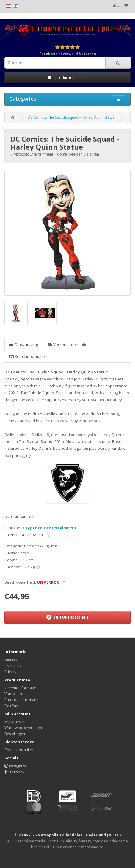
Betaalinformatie (27, 356)
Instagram (15, 766)
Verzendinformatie (68, 344)
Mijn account (15, 722)
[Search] (118, 63)
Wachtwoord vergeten (23, 728)
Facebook (14, 772)
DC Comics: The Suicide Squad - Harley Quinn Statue (71, 117)
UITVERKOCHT (68, 617)
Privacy (10, 672)
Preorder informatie (21, 700)
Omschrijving (24, 344)
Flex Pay (11, 706)
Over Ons (12, 666)
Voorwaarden (16, 694)
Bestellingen (15, 734)
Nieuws (11, 660)
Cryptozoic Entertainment (50, 528)
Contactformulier (19, 750)
